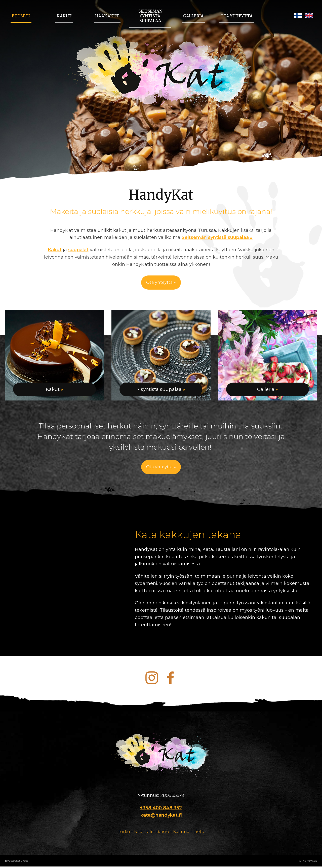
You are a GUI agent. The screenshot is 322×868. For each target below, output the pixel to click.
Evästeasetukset (17, 862)
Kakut (55, 250)
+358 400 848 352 (161, 810)
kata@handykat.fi (161, 817)
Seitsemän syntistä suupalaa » (217, 237)
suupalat (78, 250)
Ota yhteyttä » (161, 283)
